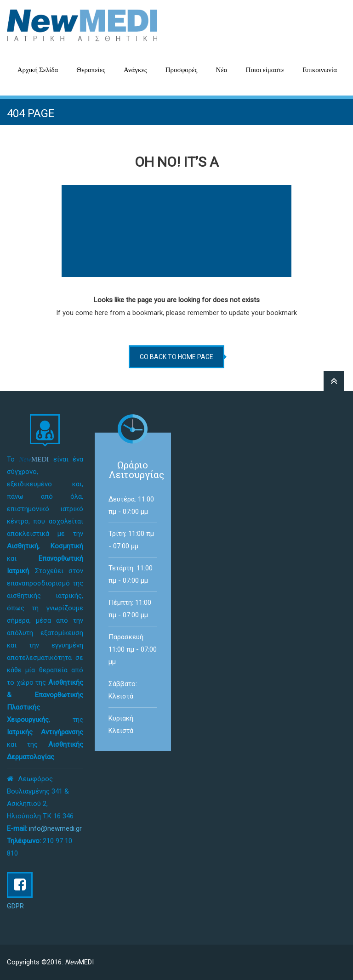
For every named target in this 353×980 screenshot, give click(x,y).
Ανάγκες (135, 70)
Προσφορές (182, 70)
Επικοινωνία (320, 70)
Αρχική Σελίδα (38, 70)
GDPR (15, 906)
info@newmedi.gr (55, 828)
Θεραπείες (91, 70)
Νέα (222, 70)
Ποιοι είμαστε (265, 70)
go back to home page (176, 357)
